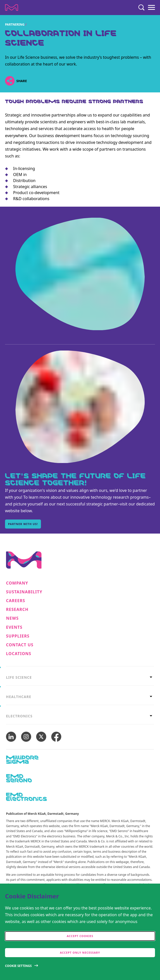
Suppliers (18, 636)
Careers (16, 601)
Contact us (20, 645)
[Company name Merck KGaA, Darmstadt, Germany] (12, 8)
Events (14, 627)
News (12, 618)
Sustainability (24, 592)
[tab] (80, 676)
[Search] (141, 8)
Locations (19, 654)
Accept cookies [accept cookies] (80, 936)
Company (17, 583)
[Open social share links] (10, 81)
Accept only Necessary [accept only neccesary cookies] (80, 953)
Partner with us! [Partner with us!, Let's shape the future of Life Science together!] (23, 524)
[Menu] (151, 8)
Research (17, 610)
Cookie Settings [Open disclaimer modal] (18, 966)
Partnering (15, 24)
